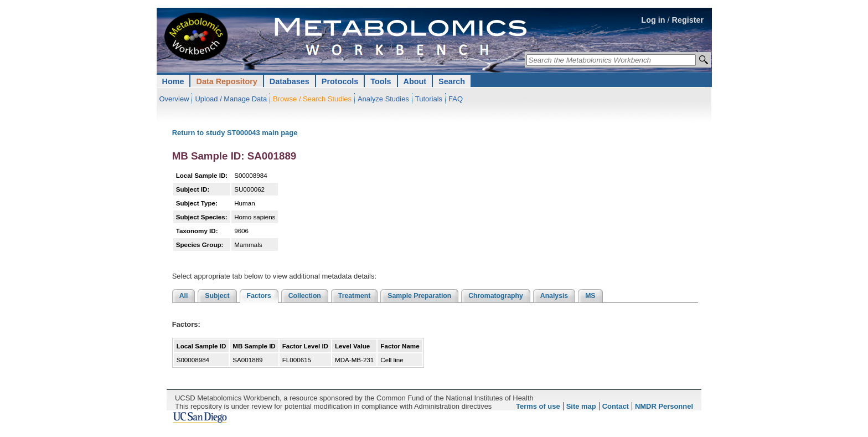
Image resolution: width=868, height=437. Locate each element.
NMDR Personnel (664, 406)
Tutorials (429, 99)
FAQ (456, 99)
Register (688, 20)
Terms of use (538, 406)
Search (452, 81)
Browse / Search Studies (312, 99)
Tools (381, 81)
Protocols (340, 81)
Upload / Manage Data (231, 99)
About (415, 81)
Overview (174, 99)
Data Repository (226, 81)
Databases (290, 81)
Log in (653, 20)
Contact (616, 406)
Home (173, 81)
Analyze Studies (383, 99)
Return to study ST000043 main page (235, 133)
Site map (581, 406)
